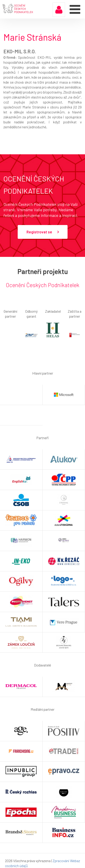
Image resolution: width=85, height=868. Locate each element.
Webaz (75, 861)
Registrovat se (43, 232)
